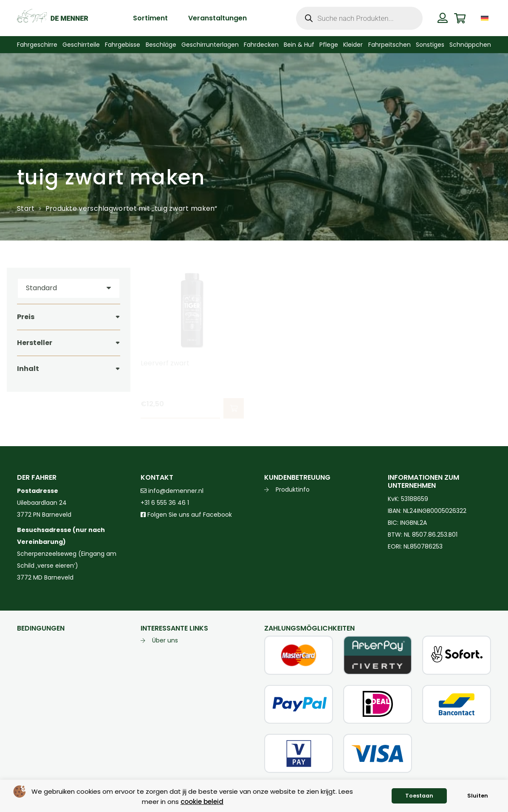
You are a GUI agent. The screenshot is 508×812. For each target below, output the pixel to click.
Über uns (165, 640)
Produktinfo (293, 489)
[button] (234, 408)
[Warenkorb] (460, 18)
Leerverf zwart (165, 363)
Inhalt (28, 369)
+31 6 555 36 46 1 (165, 503)
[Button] (443, 18)
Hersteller (35, 343)
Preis (26, 317)
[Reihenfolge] (69, 288)
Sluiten (478, 796)
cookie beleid (202, 802)
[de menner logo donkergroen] (52, 18)
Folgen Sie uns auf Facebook (189, 515)
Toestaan (419, 796)
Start (26, 208)
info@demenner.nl (172, 491)
